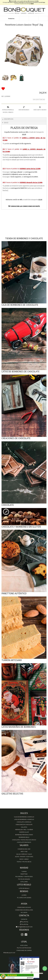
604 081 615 (24, 922)
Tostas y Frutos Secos (24, 862)
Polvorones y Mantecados (24, 877)
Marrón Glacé (24, 832)
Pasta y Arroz (24, 859)
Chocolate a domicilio (24, 822)
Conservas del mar (24, 849)
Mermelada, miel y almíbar (24, 830)
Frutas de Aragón (24, 879)
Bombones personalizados (24, 835)
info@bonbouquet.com (24, 927)
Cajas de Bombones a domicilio (24, 817)
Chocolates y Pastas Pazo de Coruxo (24, 840)
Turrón (24, 872)
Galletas (24, 827)
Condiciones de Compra (24, 950)
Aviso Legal (24, 945)
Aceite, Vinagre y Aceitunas (24, 857)
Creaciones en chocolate (24, 825)
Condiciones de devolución (24, 910)
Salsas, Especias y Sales (24, 854)
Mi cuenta (24, 913)
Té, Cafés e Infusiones (24, 898)
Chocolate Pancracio (24, 842)
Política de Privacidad (24, 948)
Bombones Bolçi (24, 837)
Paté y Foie (24, 852)
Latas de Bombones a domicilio (24, 819)
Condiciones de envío (24, 907)
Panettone (24, 874)
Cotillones (24, 882)
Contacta (24, 919)
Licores (24, 895)
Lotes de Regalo (24, 888)
